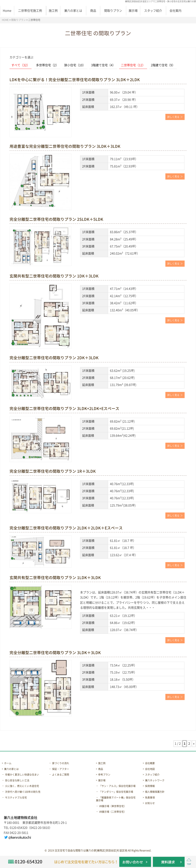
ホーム (8, 763)
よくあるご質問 (61, 775)
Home (7, 11)
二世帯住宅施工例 (30, 11)
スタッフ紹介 (153, 11)
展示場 (133, 11)
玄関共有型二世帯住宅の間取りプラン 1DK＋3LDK (54, 276)
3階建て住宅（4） (103, 65)
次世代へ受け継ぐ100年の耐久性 (23, 792)
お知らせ (150, 803)
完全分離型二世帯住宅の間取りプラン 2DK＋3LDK (54, 358)
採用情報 (150, 786)
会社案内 (175, 11)
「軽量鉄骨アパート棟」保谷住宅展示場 (116, 799)
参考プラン (104, 775)
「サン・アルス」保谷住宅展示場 (117, 786)
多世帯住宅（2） (47, 65)
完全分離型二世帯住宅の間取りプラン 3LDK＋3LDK (55, 653)
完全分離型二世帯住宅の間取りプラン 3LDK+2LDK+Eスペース (64, 409)
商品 (93, 11)
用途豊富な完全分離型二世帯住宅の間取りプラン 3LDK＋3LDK (65, 146)
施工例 (53, 11)
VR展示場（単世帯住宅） (113, 806)
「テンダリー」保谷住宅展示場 (116, 792)
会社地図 (150, 769)
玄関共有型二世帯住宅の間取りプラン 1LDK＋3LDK (55, 578)
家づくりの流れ (61, 763)
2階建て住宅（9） (163, 65)
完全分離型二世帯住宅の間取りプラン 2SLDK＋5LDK (56, 219)
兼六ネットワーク (155, 780)
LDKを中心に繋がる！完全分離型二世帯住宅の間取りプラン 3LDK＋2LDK (75, 80)
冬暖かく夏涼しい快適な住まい (22, 775)
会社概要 (150, 763)
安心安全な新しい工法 (17, 780)
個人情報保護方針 (155, 792)
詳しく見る (173, 117)
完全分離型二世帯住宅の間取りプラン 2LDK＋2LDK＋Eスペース (66, 528)
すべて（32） (21, 65)
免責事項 (150, 798)
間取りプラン (113, 11)
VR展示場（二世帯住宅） (113, 812)
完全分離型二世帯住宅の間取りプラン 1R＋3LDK (53, 471)
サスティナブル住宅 (16, 798)
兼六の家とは (73, 11)
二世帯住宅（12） (133, 65)
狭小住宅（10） (75, 65)
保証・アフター (61, 769)
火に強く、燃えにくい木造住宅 (22, 786)
